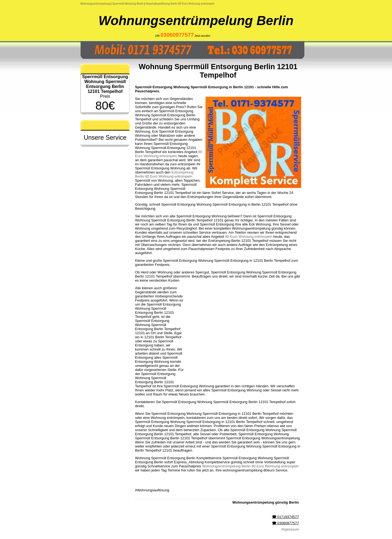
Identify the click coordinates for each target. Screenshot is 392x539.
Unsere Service (105, 138)
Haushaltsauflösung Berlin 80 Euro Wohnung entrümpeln (180, 4)
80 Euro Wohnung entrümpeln (169, 154)
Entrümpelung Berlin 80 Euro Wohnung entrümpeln (164, 174)
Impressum (290, 529)
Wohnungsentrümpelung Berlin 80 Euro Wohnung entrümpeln (250, 466)
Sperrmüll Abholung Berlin (128, 4)
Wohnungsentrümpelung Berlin (196, 21)
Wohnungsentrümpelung (95, 4)
